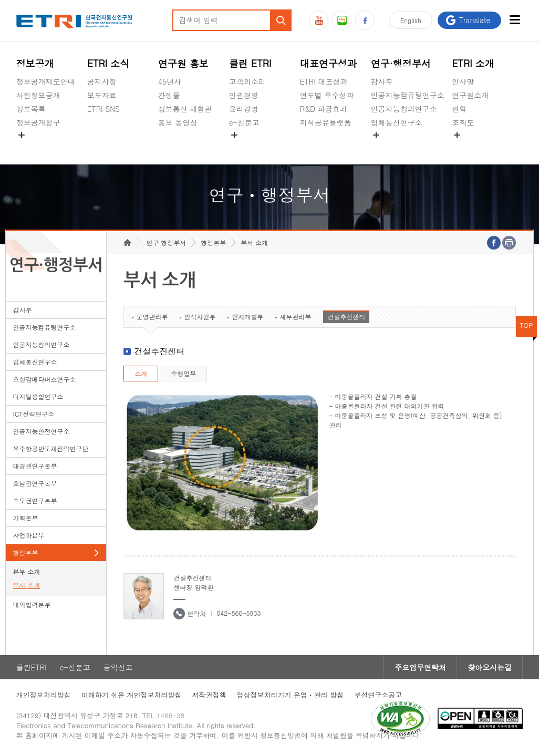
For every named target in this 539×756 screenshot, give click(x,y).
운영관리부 (152, 317)
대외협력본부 (32, 604)
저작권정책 (209, 695)
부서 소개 (27, 585)
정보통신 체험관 (185, 109)
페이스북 (365, 20)
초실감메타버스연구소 (408, 147)
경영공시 (31, 147)
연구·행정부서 (401, 63)
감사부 (382, 81)
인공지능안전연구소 (42, 431)
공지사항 (102, 81)
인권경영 (244, 95)
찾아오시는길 (490, 667)
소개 (141, 373)
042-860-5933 (239, 613)
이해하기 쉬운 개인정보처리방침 (132, 695)
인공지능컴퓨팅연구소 (408, 95)
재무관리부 (295, 317)
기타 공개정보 (475, 147)
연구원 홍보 (183, 63)
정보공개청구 (38, 122)
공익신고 (244, 147)
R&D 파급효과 (324, 109)
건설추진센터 (346, 317)
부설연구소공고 (378, 695)
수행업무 (183, 373)
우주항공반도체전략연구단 (51, 448)
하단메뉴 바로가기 (0, 0)
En (411, 20)
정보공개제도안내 (46, 81)
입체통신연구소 (397, 122)
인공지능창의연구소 (404, 109)
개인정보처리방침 (44, 695)
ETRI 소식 (108, 63)
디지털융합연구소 (38, 396)
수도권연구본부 (35, 500)
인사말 (463, 81)
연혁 (459, 109)
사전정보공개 (38, 95)
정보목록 (31, 109)
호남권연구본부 (35, 483)
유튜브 (319, 20)
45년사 (170, 81)
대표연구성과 (328, 63)
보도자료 (102, 95)
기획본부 (26, 518)
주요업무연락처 (420, 667)
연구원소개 (470, 95)
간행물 (169, 95)
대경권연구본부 (35, 466)
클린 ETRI (250, 63)
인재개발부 (247, 317)
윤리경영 (244, 109)
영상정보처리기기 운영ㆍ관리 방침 (290, 695)
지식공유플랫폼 (326, 122)
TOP (526, 325)
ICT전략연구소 (34, 414)
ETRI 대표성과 (324, 81)
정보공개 (35, 63)
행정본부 (26, 552)
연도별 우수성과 (327, 95)
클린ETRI (32, 667)
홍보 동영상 (178, 122)
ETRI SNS (103, 109)
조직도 (463, 122)
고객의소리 (247, 81)
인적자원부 (200, 317)
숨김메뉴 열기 (22, 135)
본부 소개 (27, 571)
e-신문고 (244, 122)
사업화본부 (29, 535)
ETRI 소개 (473, 63)
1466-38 (170, 715)
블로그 (342, 20)
